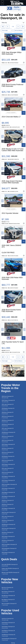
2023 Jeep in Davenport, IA (8, 517)
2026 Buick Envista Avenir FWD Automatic (11, 311)
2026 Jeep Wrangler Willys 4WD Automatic (12, 53)
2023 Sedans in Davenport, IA (8, 553)
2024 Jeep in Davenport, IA (8, 469)
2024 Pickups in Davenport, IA (8, 465)
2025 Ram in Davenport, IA (8, 449)
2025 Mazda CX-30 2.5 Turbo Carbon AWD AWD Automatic (13, 150)
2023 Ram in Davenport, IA (8, 533)
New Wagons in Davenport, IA (8, 600)
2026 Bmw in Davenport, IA (8, 421)
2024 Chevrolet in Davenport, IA (9, 513)
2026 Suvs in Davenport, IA (8, 397)
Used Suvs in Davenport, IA (8, 619)
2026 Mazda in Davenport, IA (8, 409)
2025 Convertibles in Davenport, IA (9, 545)
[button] (2, 40)
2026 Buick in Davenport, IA (8, 425)
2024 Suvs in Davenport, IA (8, 437)
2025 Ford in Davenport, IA (7, 441)
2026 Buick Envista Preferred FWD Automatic (12, 85)
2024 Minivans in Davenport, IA (8, 525)
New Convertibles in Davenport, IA (9, 604)
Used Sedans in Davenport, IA (8, 627)
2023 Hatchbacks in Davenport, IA (9, 549)
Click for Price (8, 253)
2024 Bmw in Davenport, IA (8, 501)
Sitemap (13, 643)
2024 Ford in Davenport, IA (7, 461)
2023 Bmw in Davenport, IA (8, 541)
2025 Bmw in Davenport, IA (8, 521)
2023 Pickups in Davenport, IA (8, 481)
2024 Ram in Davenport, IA (8, 505)
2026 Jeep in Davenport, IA (8, 405)
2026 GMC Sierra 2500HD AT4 (11, 246)
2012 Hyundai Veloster (10, 213)
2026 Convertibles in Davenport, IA (9, 485)
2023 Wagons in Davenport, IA (8, 509)
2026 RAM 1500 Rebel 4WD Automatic (12, 278)
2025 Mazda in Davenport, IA (8, 457)
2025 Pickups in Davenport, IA (8, 445)
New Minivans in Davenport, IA (8, 596)
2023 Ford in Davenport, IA (7, 473)
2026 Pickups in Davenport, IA (8, 401)
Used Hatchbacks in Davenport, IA (9, 639)
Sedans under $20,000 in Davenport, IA (10, 569)
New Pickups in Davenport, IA (8, 592)
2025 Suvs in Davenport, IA (8, 417)
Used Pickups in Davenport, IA (8, 623)
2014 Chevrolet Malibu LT (11, 117)
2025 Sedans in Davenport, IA (8, 537)
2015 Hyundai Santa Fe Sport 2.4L (13, 343)
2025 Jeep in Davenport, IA (8, 429)
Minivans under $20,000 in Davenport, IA (10, 573)
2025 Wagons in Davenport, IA (8, 477)
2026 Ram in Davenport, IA (8, 413)
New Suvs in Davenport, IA (7, 588)
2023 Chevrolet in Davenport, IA (9, 529)
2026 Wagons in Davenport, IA (8, 493)
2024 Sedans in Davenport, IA (8, 489)
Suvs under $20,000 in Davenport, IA (10, 565)
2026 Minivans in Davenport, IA (8, 433)
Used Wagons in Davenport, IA (8, 631)
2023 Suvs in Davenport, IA (8, 453)
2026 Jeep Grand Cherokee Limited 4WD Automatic (12, 182)
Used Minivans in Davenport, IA (8, 635)
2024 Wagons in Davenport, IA (8, 497)
